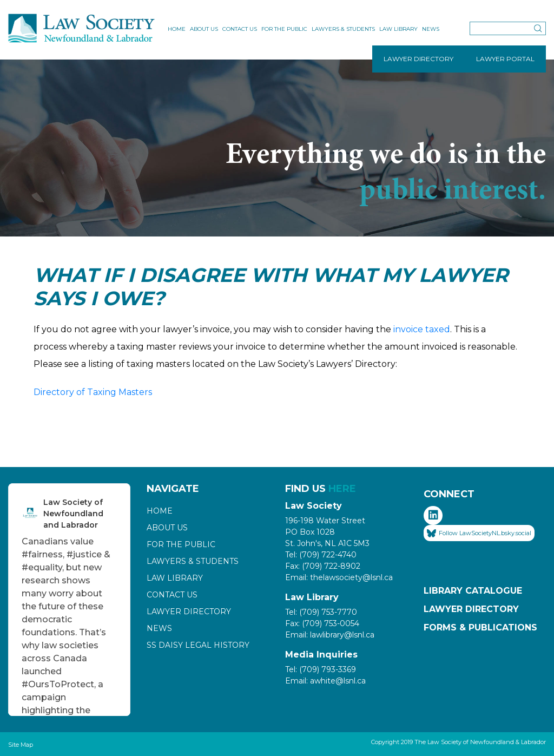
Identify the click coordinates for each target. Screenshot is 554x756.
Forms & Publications (480, 627)
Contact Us (240, 29)
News (431, 29)
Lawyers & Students (343, 29)
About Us (204, 29)
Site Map (21, 745)
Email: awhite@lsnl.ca (325, 681)
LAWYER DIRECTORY (418, 59)
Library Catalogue (473, 591)
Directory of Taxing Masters (93, 392)
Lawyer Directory (189, 612)
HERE (342, 489)
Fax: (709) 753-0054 (322, 623)
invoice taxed (422, 329)
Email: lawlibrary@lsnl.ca (330, 635)
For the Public (284, 29)
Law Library (398, 29)
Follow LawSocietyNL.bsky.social (479, 534)
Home (177, 29)
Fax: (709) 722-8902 (323, 566)
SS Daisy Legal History (198, 645)
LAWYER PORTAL (505, 59)
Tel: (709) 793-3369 (321, 669)
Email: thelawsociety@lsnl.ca (339, 577)
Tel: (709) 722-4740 (321, 555)
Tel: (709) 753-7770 (321, 612)
